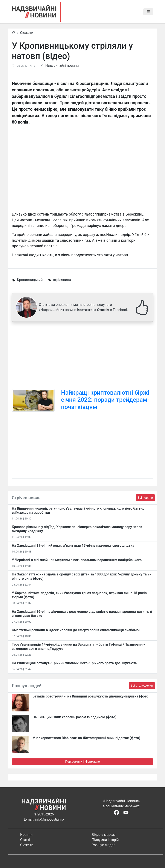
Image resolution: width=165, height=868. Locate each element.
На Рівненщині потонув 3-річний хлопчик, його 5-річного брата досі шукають (74, 663)
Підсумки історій (105, 840)
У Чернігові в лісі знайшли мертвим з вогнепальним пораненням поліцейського (77, 560)
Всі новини (145, 498)
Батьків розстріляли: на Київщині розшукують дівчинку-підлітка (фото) (91, 696)
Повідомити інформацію (82, 762)
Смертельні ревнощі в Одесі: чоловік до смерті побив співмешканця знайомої (76, 630)
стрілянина (62, 280)
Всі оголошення (142, 685)
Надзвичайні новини (62, 66)
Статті (25, 840)
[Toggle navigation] (148, 12)
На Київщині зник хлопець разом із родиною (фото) (74, 717)
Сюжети (27, 33)
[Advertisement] (82, 355)
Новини (26, 835)
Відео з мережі (104, 835)
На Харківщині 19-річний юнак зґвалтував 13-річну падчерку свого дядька (73, 546)
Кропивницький (30, 280)
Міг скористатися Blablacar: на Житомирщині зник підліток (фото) (86, 738)
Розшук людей (104, 845)
